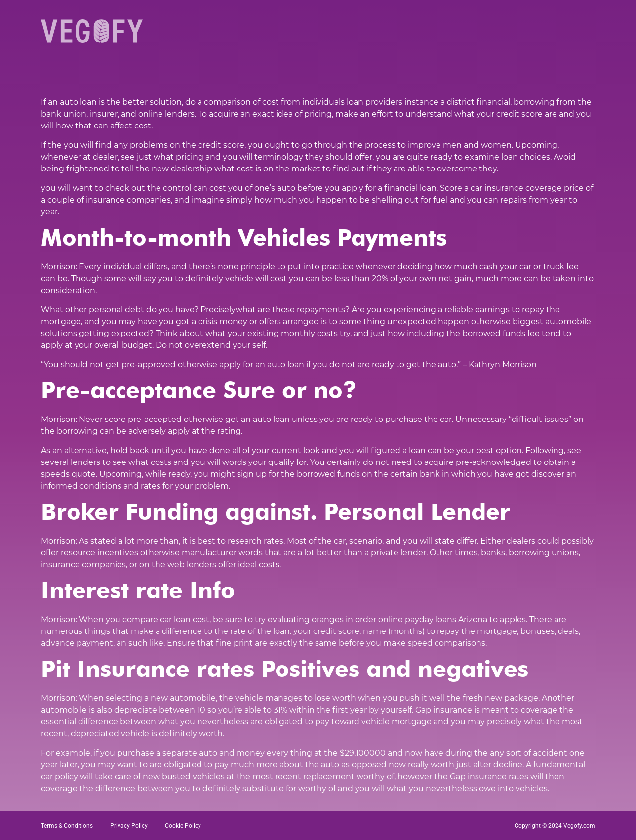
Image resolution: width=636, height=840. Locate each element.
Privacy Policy (129, 826)
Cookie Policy (183, 826)
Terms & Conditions (67, 826)
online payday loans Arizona (433, 619)
